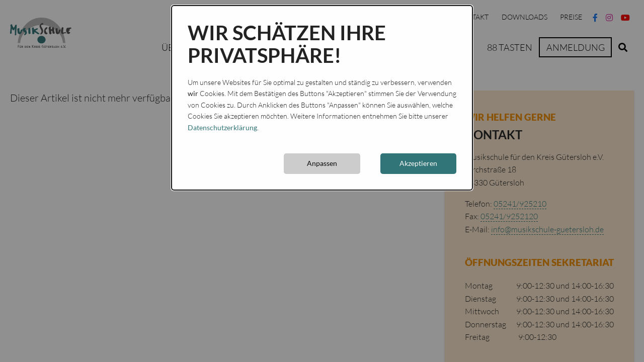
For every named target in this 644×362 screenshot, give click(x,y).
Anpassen (322, 163)
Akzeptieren (418, 163)
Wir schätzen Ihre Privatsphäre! (287, 44)
